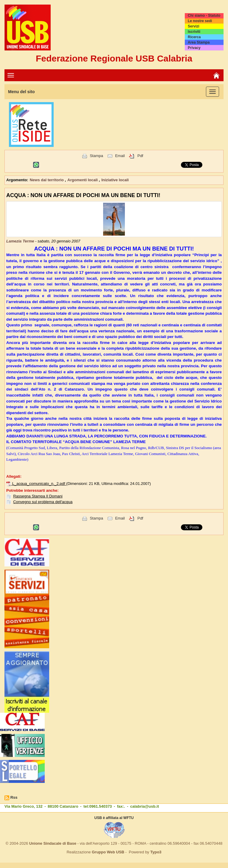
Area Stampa (199, 42)
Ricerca (194, 37)
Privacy (194, 48)
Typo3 (156, 852)
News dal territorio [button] (47, 180)
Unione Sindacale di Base (53, 843)
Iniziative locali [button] (115, 180)
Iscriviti (194, 32)
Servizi (194, 26)
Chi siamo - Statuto (204, 16)
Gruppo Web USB (108, 852)
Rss (14, 797)
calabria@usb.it (145, 806)
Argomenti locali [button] (83, 180)
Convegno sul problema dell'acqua (43, 502)
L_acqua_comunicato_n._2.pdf (39, 484)
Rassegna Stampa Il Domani (38, 496)
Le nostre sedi (200, 21)
